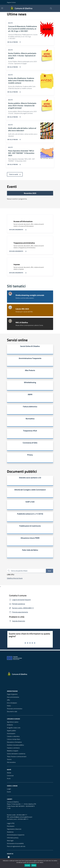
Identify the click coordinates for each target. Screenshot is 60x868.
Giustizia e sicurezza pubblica (15, 745)
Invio (49, 571)
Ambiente (10, 725)
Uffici (8, 700)
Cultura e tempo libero (14, 739)
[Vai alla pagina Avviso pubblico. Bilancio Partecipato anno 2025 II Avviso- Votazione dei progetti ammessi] (14, 116)
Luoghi (9, 789)
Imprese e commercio (13, 748)
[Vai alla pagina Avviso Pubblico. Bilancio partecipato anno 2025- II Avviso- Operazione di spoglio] (14, 66)
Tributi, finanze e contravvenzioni (17, 756)
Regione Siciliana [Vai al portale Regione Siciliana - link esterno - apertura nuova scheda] (11, 2)
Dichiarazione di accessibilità (15, 843)
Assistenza (10, 832)
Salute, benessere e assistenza (16, 754)
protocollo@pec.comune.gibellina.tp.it (21, 817)
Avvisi (9, 778)
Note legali (10, 841)
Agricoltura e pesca (13, 722)
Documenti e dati (12, 711)
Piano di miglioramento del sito (16, 846)
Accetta (27, 865)
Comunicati (10, 776)
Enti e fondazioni (12, 703)
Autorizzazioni (11, 733)
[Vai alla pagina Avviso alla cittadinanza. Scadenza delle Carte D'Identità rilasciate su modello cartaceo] (14, 91)
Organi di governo (12, 694)
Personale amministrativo (15, 709)
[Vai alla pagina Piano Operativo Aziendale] (14, 164)
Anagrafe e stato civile (14, 728)
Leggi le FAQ (11, 823)
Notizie (9, 773)
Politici (9, 706)
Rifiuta (34, 865)
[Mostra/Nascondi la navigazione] (2, 8)
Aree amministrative (13, 697)
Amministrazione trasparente (16, 835)
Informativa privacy (13, 838)
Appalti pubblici (11, 731)
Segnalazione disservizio (14, 829)
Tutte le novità (15, 174)
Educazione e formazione (14, 742)
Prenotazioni (11, 826)
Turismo (9, 759)
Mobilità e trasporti (13, 751)
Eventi (9, 792)
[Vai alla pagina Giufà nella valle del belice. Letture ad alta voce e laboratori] (14, 139)
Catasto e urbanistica (13, 736)
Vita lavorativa (11, 762)
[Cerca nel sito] (51, 8)
